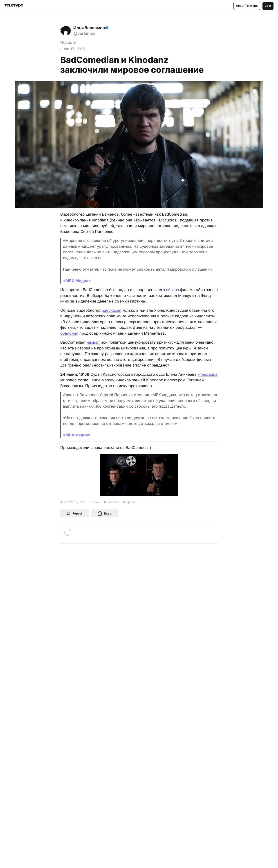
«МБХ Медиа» (77, 281)
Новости (68, 42)
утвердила (208, 374)
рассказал (111, 310)
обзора (173, 290)
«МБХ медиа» (77, 435)
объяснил (69, 333)
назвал (93, 342)
